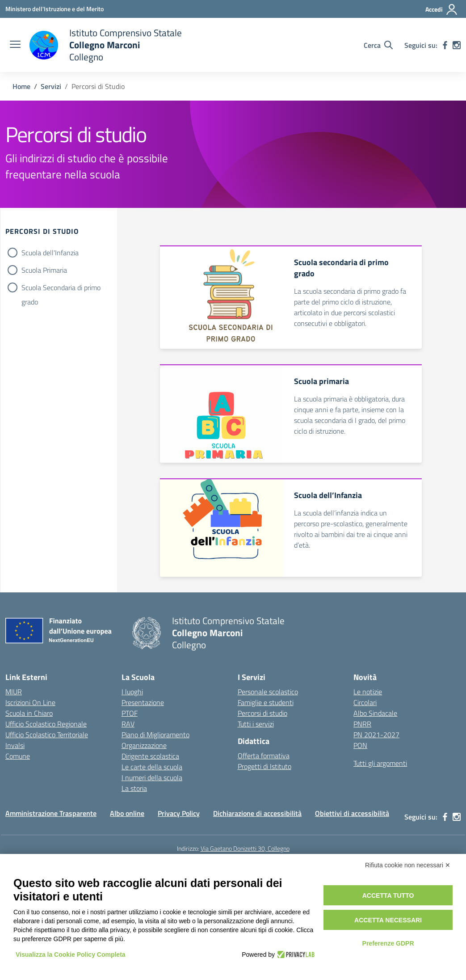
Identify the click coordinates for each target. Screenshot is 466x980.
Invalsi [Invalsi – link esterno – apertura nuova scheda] (15, 745)
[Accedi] (442, 9)
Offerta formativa (264, 756)
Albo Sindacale (375, 713)
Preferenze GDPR (388, 943)
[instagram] (457, 45)
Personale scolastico (268, 692)
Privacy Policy (179, 813)
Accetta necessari (388, 920)
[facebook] (445, 45)
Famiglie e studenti (266, 702)
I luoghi (132, 692)
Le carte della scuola (152, 767)
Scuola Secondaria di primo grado (61, 288)
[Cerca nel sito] (378, 45)
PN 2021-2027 (376, 735)
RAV (128, 724)
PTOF (130, 713)
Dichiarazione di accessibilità (257, 813)
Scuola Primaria (44, 270)
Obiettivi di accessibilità (352, 813)
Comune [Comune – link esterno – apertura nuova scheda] (18, 756)
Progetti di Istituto (264, 766)
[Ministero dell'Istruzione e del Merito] (55, 9)
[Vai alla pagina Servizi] (51, 86)
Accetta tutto (388, 896)
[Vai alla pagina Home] (21, 86)
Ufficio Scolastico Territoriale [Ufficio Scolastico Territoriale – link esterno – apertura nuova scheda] (47, 735)
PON (360, 745)
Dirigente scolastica (150, 756)
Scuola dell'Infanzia (50, 253)
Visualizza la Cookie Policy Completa (71, 955)
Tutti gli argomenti (380, 763)
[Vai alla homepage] (106, 45)
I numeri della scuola (152, 777)
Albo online (127, 813)
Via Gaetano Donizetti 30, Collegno (245, 848)
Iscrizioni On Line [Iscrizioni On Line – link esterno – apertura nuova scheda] (30, 702)
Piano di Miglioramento (155, 735)
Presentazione (143, 702)
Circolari (365, 702)
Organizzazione (144, 745)
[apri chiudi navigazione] (15, 45)
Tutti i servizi (256, 724)
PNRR (362, 724)
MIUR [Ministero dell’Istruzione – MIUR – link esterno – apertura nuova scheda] (14, 692)
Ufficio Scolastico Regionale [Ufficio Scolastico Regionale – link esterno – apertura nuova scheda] (46, 724)
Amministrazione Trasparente (51, 813)
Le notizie (368, 692)
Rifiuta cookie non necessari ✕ (408, 865)
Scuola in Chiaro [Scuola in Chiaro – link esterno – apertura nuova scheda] (29, 713)
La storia (134, 788)
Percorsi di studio (262, 713)
